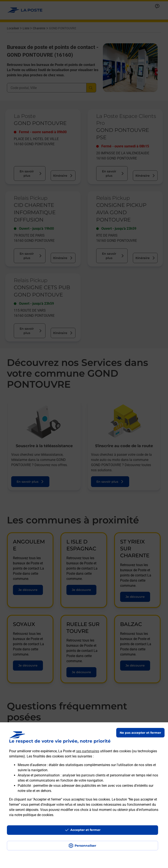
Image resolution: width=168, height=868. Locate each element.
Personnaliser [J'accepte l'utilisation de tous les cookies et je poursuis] (85, 846)
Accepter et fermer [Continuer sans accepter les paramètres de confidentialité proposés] (85, 830)
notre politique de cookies (34, 815)
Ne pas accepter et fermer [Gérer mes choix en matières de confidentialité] (140, 733)
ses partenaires (88, 751)
